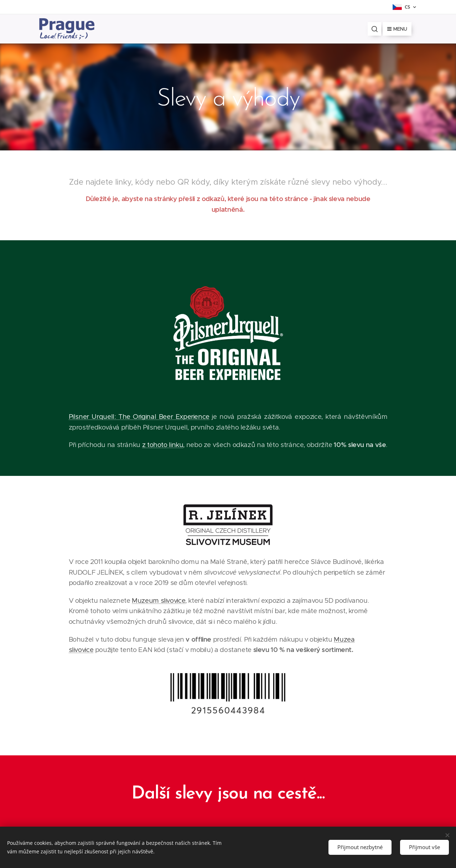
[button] (374, 29)
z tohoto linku (163, 445)
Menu (397, 29)
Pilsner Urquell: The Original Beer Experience (139, 417)
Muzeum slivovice (159, 600)
